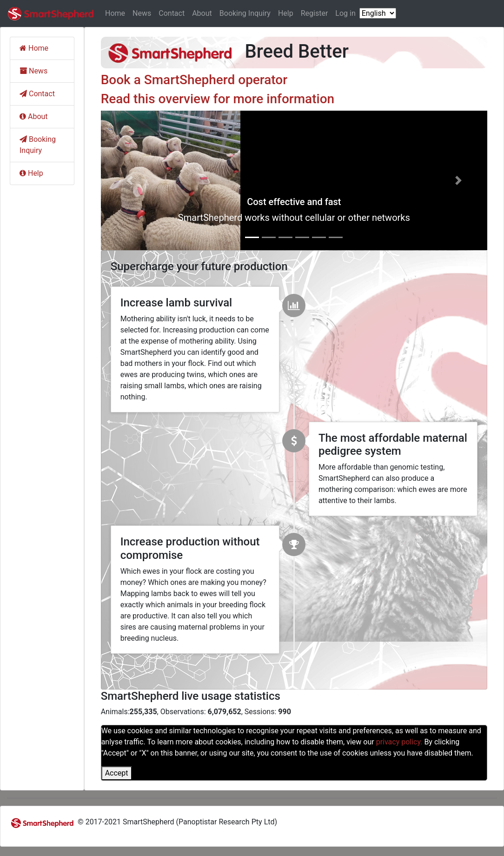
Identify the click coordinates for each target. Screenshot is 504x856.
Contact (172, 13)
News (142, 13)
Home (115, 13)
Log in (345, 13)
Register (315, 13)
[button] (130, 180)
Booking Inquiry (245, 13)
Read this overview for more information (218, 99)
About (202, 13)
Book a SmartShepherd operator (194, 80)
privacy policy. (399, 742)
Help (286, 13)
